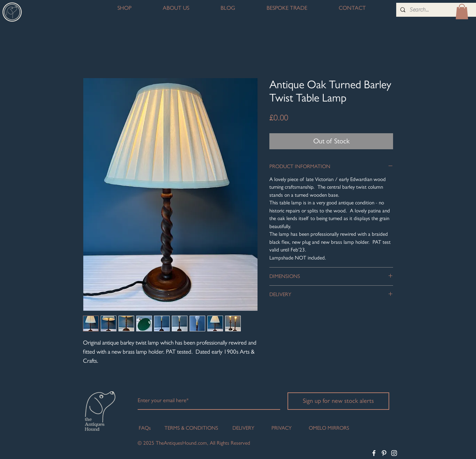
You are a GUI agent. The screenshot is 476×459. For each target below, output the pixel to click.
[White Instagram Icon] (394, 453)
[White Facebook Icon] (374, 453)
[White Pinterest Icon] (384, 453)
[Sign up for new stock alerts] (338, 401)
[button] (462, 12)
